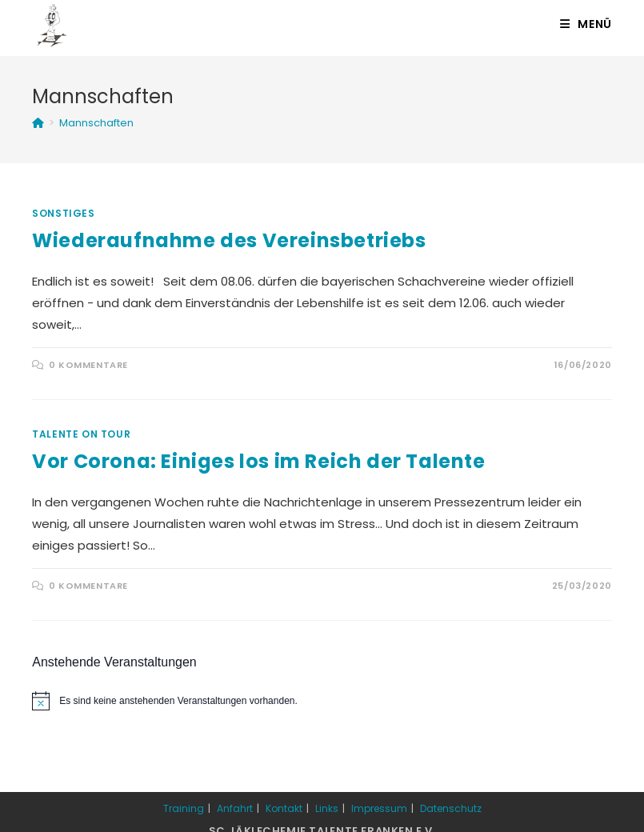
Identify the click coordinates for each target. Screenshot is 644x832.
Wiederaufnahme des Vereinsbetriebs (229, 240)
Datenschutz (451, 808)
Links (327, 808)
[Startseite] (38, 123)
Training (184, 808)
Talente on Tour (81, 434)
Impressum (379, 808)
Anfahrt (235, 808)
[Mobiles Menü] (586, 24)
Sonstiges (63, 213)
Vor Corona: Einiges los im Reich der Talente (258, 461)
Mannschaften (96, 123)
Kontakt (284, 808)
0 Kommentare (88, 365)
